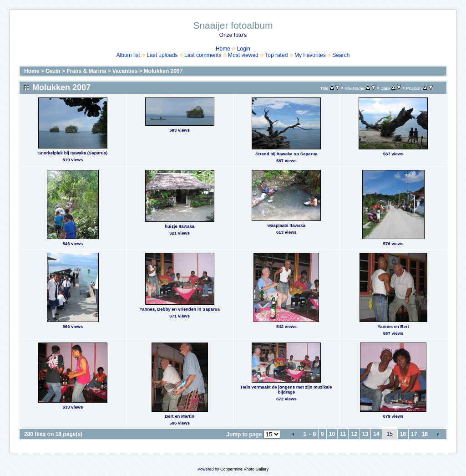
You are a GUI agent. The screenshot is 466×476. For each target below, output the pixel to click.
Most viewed (243, 55)
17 (414, 434)
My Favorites (310, 55)
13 (365, 434)
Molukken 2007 (163, 71)
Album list (128, 55)
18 (425, 434)
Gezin (53, 71)
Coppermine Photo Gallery (244, 469)
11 (343, 434)
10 (332, 434)
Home (223, 49)
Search (341, 55)
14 (376, 434)
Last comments (203, 55)
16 (403, 434)
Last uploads (162, 55)
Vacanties (125, 71)
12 (354, 434)
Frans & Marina (86, 71)
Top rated (276, 55)
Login (244, 49)
